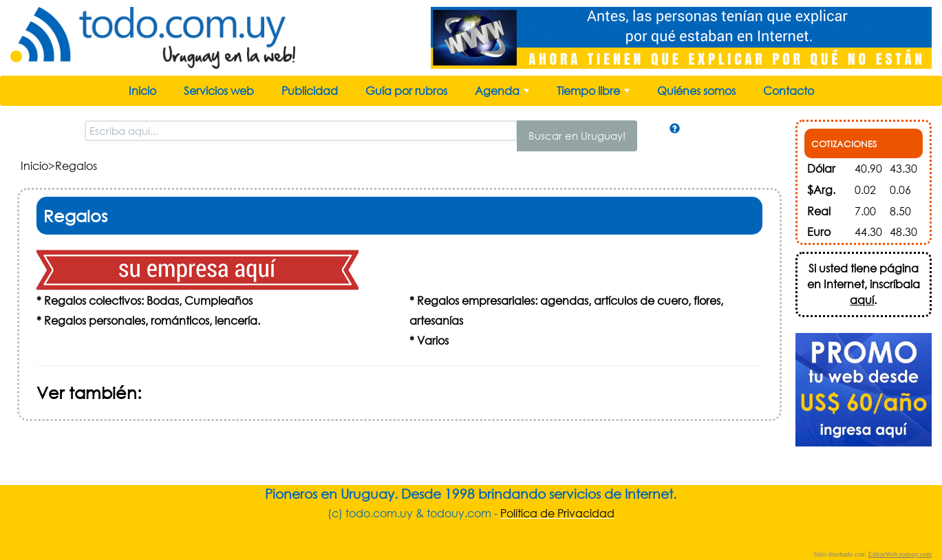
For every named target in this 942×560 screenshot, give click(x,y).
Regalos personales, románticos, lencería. (152, 320)
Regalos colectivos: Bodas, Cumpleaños (148, 300)
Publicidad (310, 90)
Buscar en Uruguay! (577, 136)
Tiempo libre (595, 94)
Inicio (142, 90)
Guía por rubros (406, 90)
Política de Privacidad (557, 513)
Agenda (503, 94)
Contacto (789, 90)
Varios (433, 340)
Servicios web (219, 90)
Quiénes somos (696, 90)
